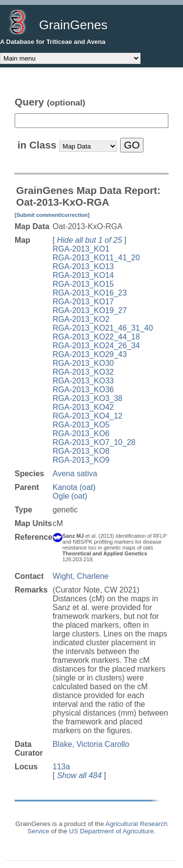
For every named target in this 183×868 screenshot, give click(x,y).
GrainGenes (73, 25)
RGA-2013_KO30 (83, 363)
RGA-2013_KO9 (81, 460)
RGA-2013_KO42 (83, 407)
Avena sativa (75, 474)
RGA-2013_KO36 (83, 390)
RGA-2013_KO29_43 (90, 354)
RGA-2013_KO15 (83, 284)
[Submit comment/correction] (52, 215)
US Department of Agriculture (112, 831)
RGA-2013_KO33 (83, 381)
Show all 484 (80, 775)
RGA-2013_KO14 (83, 275)
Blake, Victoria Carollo (91, 744)
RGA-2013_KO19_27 (90, 310)
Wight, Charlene (81, 576)
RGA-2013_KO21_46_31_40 (103, 328)
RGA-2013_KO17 (83, 302)
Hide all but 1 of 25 (90, 240)
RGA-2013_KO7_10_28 (94, 442)
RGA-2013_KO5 (81, 425)
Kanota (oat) (74, 487)
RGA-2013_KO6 (81, 434)
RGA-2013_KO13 (83, 266)
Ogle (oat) (70, 496)
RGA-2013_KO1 (81, 249)
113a (61, 767)
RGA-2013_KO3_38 (88, 398)
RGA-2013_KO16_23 (90, 293)
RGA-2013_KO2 (81, 319)
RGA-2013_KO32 (83, 372)
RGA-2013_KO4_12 (88, 416)
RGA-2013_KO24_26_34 (96, 346)
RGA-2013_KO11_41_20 (96, 258)
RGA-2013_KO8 (81, 451)
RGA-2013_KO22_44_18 (96, 337)
